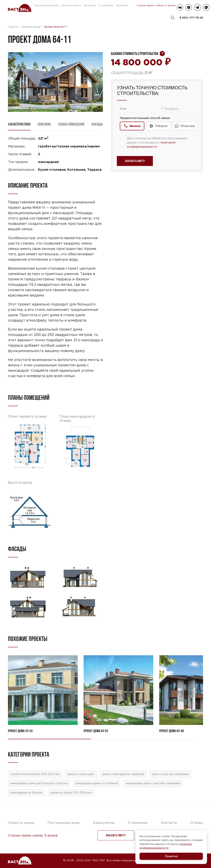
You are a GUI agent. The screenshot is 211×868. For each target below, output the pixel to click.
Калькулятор (104, 823)
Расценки (90, 5)
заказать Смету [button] (135, 161)
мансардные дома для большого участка (39, 783)
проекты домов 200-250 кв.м (71, 793)
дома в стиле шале (81, 774)
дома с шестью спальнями (170, 774)
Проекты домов (71, 5)
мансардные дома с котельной (97, 783)
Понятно (171, 856)
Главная (13, 27)
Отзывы (197, 823)
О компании (106, 5)
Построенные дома (46, 5)
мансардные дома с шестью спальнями (153, 783)
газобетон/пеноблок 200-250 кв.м (35, 774)
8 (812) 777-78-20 (191, 18)
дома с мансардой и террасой (123, 774)
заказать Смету (116, 835)
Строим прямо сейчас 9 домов (156, 5)
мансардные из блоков (26, 793)
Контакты (122, 5)
